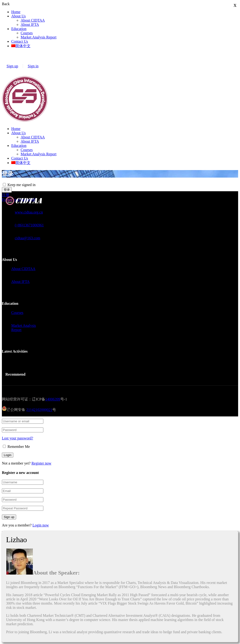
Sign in (33, 66)
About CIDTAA (33, 20)
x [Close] (235, 5)
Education (19, 29)
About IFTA (30, 25)
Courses (27, 33)
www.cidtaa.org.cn (29, 212)
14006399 (53, 399)
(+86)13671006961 (29, 225)
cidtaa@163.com (27, 238)
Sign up (12, 66)
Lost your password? (17, 438)
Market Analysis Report (39, 37)
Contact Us (20, 41)
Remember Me (16, 447)
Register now (41, 463)
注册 (6, 195)
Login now (41, 525)
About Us (19, 16)
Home (16, 12)
